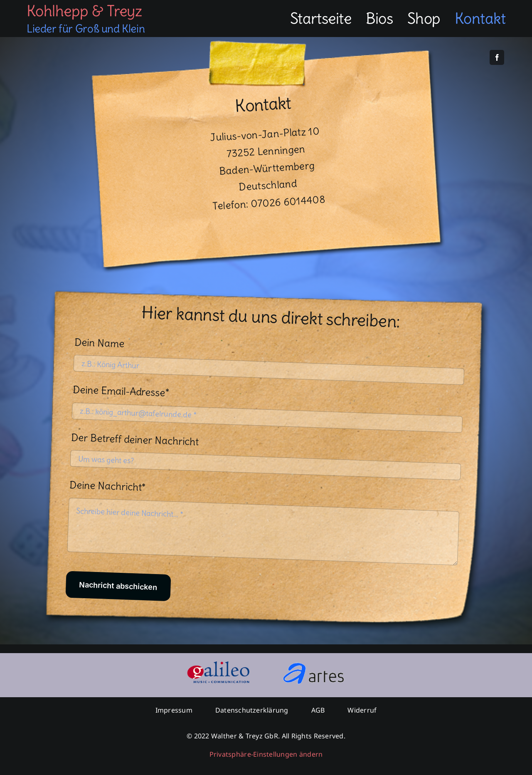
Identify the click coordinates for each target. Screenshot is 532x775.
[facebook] (497, 57)
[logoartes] (314, 665)
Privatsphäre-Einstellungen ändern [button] (266, 754)
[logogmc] (218, 665)
